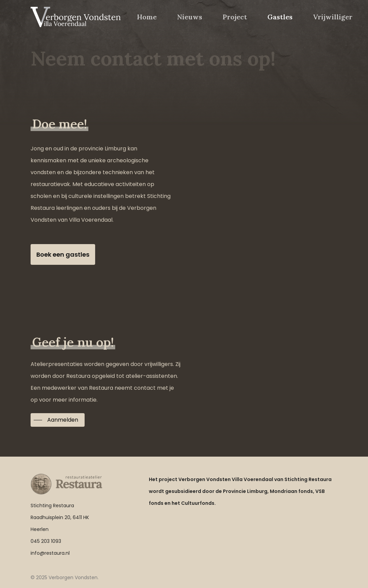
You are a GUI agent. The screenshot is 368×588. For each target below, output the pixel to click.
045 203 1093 (46, 541)
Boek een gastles (63, 254)
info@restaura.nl (50, 553)
